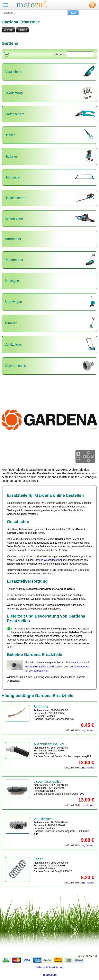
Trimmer (11, 323)
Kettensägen (14, 218)
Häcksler (11, 156)
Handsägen (13, 177)
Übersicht (8, 30)
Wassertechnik (15, 366)
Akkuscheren (14, 72)
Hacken (10, 135)
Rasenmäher (14, 260)
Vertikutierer (13, 344)
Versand (90, 730)
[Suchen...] (35, 13)
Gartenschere (14, 114)
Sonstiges (12, 281)
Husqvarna (48, 574)
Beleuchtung (14, 93)
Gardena (22, 30)
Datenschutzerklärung (49, 967)
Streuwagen (13, 302)
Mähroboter (13, 239)
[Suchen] (80, 54)
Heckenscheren (16, 198)
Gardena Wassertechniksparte (50, 560)
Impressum (49, 975)
